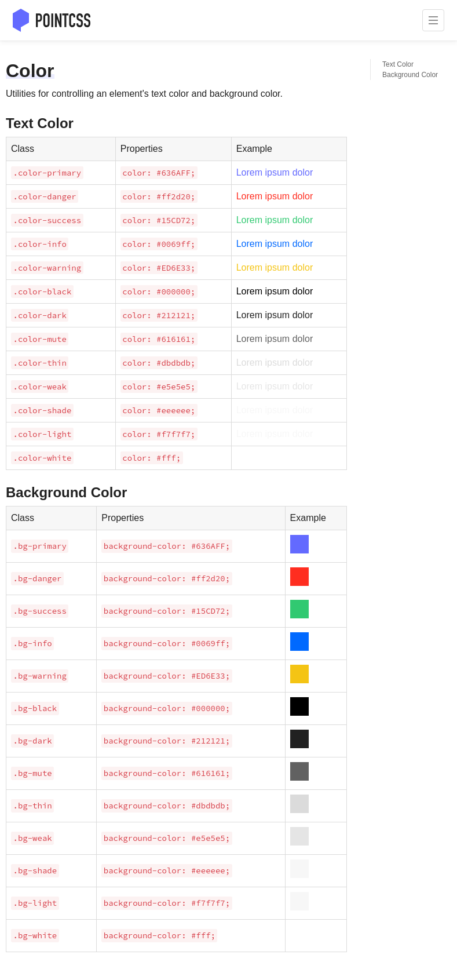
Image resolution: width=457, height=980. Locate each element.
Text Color (398, 64)
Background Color (410, 75)
